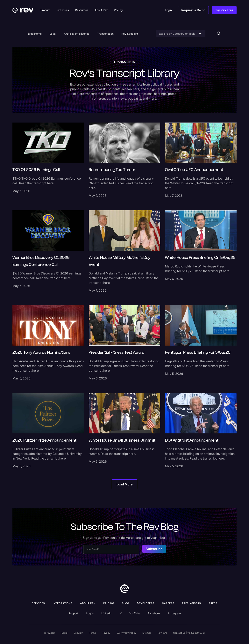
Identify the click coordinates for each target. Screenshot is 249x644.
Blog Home (35, 34)
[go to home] (124, 589)
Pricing (109, 603)
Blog (126, 603)
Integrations (63, 603)
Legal (53, 34)
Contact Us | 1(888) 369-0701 (189, 633)
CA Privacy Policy (126, 633)
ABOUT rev (88, 603)
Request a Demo (193, 10)
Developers (146, 603)
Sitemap (147, 633)
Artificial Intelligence (77, 34)
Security (78, 633)
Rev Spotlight (130, 34)
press (213, 603)
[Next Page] (124, 484)
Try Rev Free (224, 10)
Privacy (106, 633)
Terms (92, 633)
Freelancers (192, 603)
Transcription (105, 34)
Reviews (162, 633)
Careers (168, 603)
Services (38, 603)
